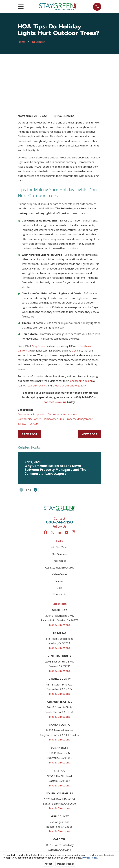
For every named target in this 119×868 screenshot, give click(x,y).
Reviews (59, 534)
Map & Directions (59, 578)
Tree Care (33, 376)
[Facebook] (45, 485)
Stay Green (39, 299)
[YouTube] (67, 485)
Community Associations (63, 367)
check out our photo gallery (69, 338)
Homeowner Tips (53, 372)
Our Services (59, 507)
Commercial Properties (32, 367)
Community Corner (29, 372)
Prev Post (30, 387)
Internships (59, 513)
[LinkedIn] (59, 485)
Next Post (89, 387)
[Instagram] (74, 485)
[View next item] (35, 443)
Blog (59, 540)
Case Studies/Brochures (60, 520)
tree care (77, 303)
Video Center (60, 527)
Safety (21, 376)
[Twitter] (52, 485)
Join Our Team (59, 500)
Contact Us (59, 547)
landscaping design (81, 334)
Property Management (79, 372)
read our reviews (37, 338)
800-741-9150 (59, 475)
